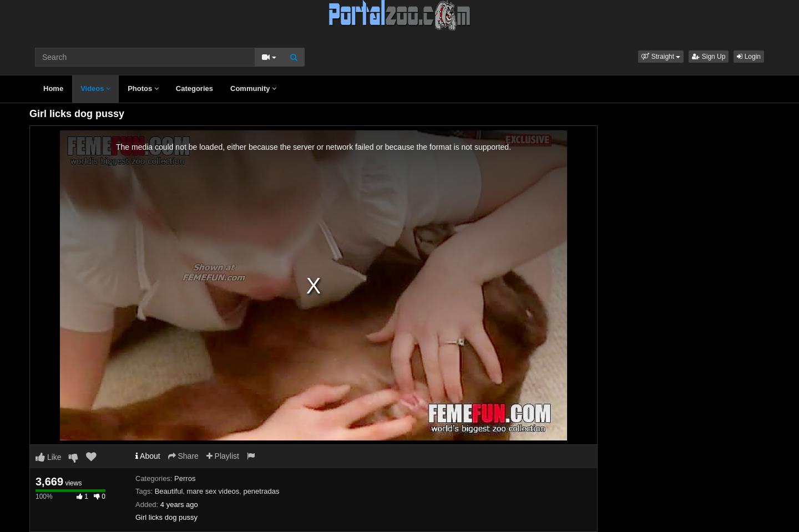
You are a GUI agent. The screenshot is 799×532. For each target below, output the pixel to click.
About (148, 456)
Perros (185, 478)
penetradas (261, 491)
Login (749, 57)
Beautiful (169, 491)
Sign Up (709, 57)
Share (183, 456)
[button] (661, 57)
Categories (194, 88)
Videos (95, 88)
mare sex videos (213, 491)
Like (49, 457)
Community (253, 88)
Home (53, 88)
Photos (143, 88)
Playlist (223, 456)
